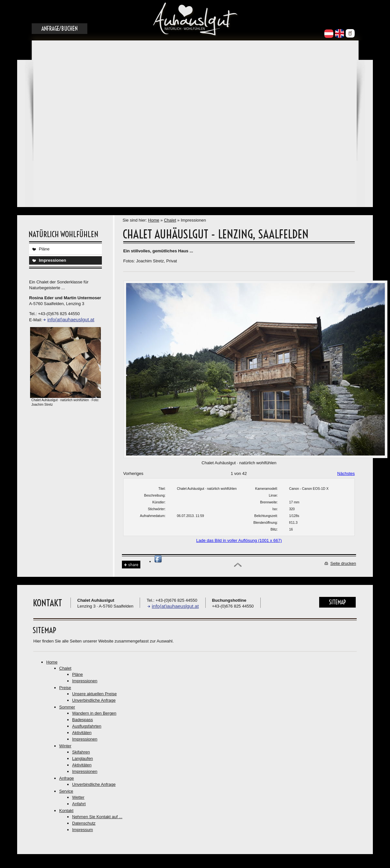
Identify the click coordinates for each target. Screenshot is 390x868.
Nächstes (346, 473)
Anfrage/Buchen (60, 29)
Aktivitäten (82, 733)
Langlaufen (82, 758)
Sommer (67, 707)
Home (154, 220)
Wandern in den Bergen (94, 713)
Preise (65, 688)
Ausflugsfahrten (87, 726)
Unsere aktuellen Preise (94, 694)
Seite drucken (343, 563)
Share (131, 565)
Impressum (82, 830)
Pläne (44, 249)
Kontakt (66, 811)
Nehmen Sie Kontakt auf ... (97, 817)
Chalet (170, 220)
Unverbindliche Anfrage (94, 700)
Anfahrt (79, 804)
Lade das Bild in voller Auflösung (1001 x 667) (239, 540)
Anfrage (67, 778)
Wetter (78, 797)
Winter (65, 746)
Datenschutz (84, 823)
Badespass (82, 720)
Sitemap (337, 602)
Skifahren (81, 752)
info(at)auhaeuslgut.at (71, 319)
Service (66, 791)
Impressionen (53, 260)
